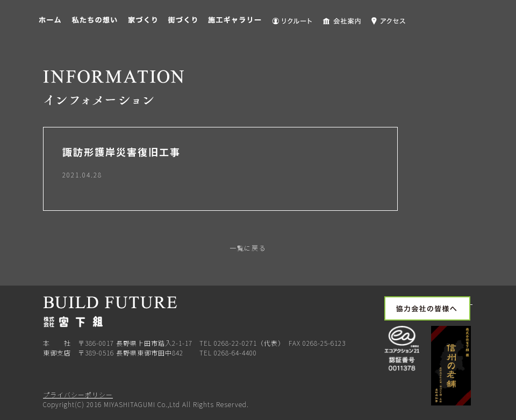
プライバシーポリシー (78, 394)
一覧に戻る (247, 248)
